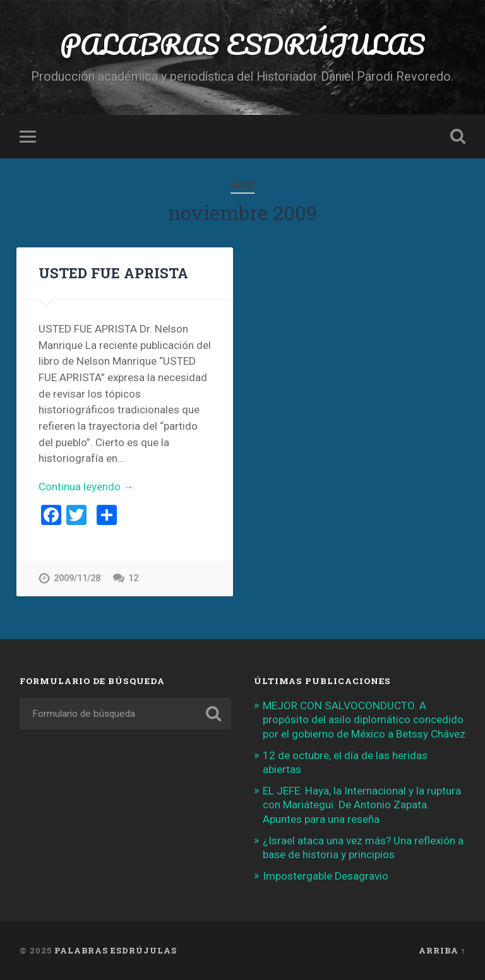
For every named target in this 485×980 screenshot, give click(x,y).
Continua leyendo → (86, 487)
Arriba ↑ (442, 950)
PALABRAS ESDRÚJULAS (242, 44)
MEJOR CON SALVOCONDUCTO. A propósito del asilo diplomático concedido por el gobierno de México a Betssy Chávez (364, 719)
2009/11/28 (77, 578)
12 (133, 578)
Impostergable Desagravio (326, 876)
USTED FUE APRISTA (113, 273)
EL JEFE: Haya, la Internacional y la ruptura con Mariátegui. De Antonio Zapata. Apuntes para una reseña (362, 805)
